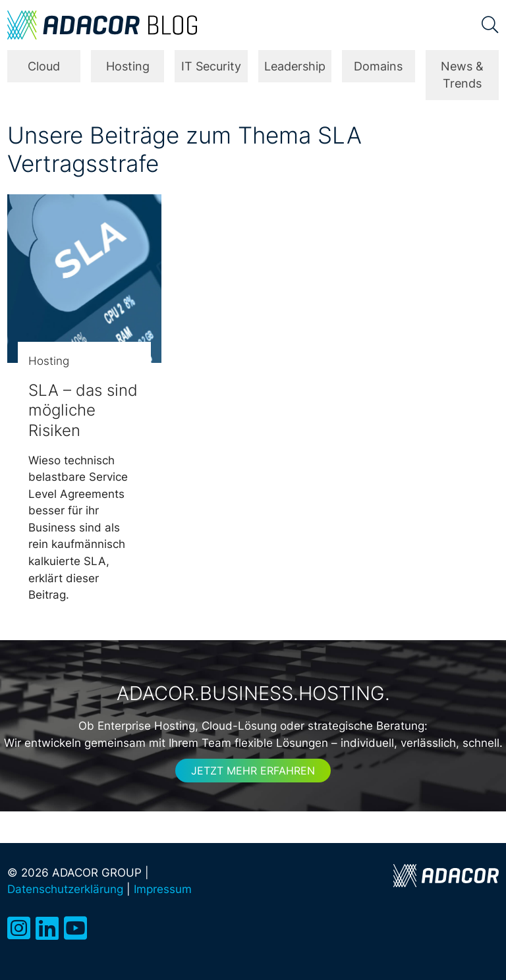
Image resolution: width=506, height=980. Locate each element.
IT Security (211, 66)
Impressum (163, 889)
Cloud (44, 66)
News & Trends (462, 75)
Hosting (128, 66)
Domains (378, 66)
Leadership (295, 66)
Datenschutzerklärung (65, 889)
